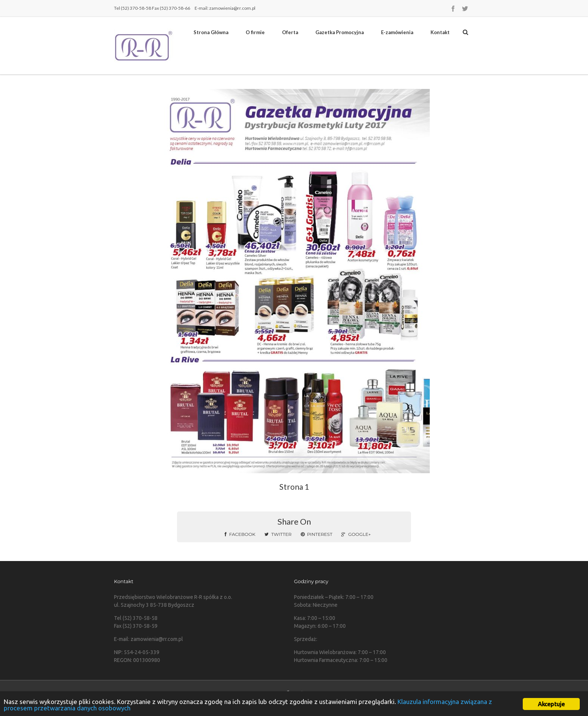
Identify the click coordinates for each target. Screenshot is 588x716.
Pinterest (317, 534)
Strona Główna (211, 32)
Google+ (356, 534)
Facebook (240, 534)
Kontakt (440, 32)
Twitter (278, 534)
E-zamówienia (397, 32)
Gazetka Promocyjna (340, 32)
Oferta (290, 32)
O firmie (255, 32)
